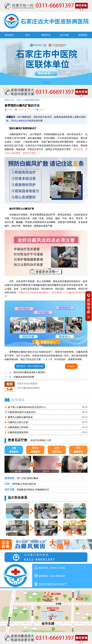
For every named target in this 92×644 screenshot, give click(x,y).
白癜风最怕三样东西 (18, 427)
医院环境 (46, 35)
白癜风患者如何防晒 (24, 377)
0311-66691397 (21, 121)
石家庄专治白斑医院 (27, 386)
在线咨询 (71, 366)
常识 (28, 35)
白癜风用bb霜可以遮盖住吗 (22, 412)
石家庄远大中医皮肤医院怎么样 (33, 381)
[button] (43, 83)
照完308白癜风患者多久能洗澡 (29, 372)
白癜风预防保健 (31, 100)
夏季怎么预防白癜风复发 (20, 417)
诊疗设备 (64, 35)
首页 (19, 100)
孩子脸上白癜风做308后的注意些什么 (27, 407)
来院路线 (83, 35)
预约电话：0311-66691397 (30, 366)
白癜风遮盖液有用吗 (18, 432)
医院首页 (9, 35)
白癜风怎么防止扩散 (18, 422)
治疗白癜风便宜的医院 (28, 390)
